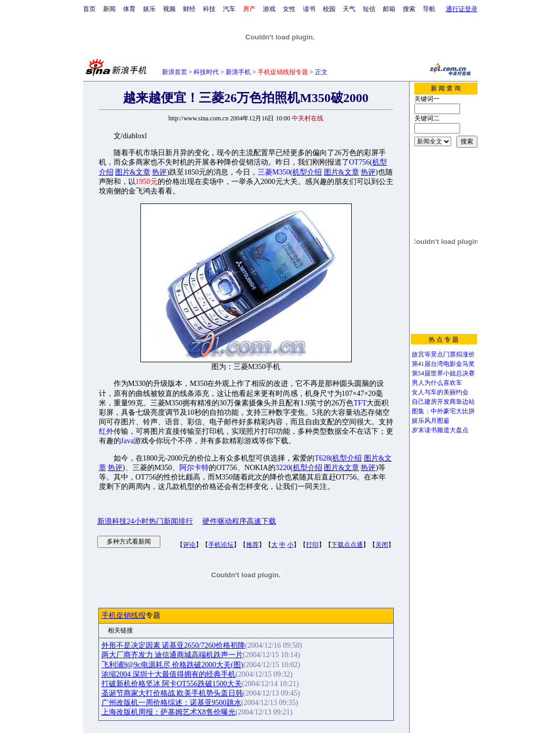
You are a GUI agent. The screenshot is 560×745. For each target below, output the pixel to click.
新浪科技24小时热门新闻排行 (145, 521)
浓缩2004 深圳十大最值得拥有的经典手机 (169, 674)
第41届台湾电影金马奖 (443, 364)
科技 (209, 9)
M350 (281, 172)
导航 (429, 9)
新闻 (109, 9)
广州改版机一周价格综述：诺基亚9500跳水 (171, 703)
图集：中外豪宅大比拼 (443, 411)
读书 (309, 9)
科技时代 (206, 72)
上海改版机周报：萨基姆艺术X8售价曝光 (169, 712)
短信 (369, 9)
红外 (106, 431)
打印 (312, 545)
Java (128, 441)
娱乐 (149, 9)
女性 (289, 9)
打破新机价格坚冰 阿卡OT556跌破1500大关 (172, 684)
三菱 (265, 172)
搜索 (409, 9)
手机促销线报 (124, 615)
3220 (283, 468)
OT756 (360, 162)
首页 (89, 9)
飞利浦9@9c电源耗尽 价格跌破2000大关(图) (172, 665)
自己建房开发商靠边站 (443, 402)
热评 (159, 172)
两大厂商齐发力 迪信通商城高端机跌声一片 (172, 655)
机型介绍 (307, 172)
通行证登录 (462, 9)
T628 (322, 458)
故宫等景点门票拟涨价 (443, 354)
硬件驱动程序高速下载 (239, 521)
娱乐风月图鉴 (431, 421)
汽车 (229, 9)
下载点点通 (347, 545)
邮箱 (389, 9)
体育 (129, 9)
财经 (189, 9)
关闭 (382, 545)
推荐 (252, 545)
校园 (329, 9)
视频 (169, 9)
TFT (360, 403)
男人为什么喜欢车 (437, 383)
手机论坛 (221, 545)
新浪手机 (238, 72)
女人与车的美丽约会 (440, 392)
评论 (189, 545)
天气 (349, 9)
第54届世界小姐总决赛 (443, 373)
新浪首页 (175, 72)
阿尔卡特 (194, 468)
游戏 (269, 9)
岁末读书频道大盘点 (440, 430)
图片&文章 (133, 172)
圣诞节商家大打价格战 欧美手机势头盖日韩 (172, 693)
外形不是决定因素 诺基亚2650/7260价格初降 (173, 645)
